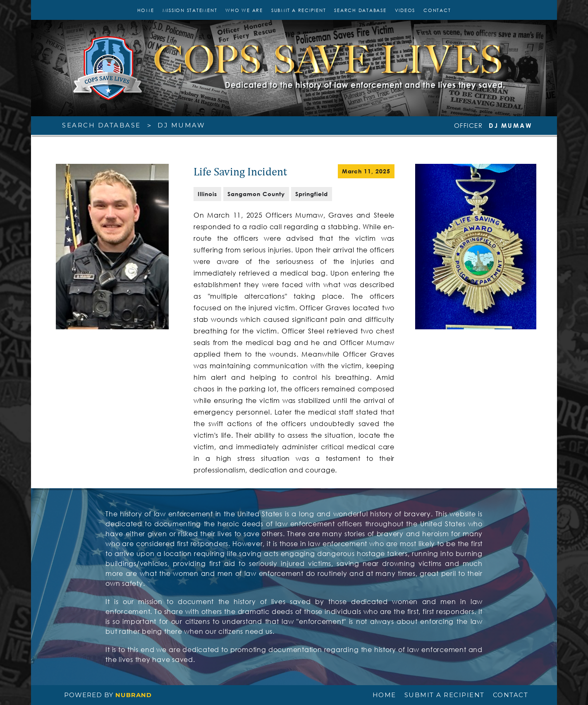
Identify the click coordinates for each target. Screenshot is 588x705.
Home (146, 10)
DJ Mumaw (181, 125)
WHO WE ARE (244, 10)
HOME (384, 695)
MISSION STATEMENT (190, 10)
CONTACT (437, 10)
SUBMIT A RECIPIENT (299, 10)
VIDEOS (405, 10)
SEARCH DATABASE (360, 10)
